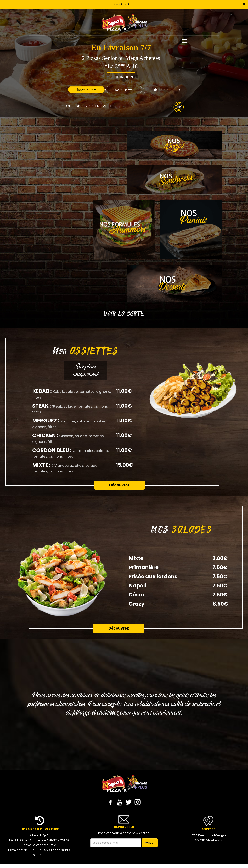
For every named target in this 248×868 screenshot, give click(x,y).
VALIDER (150, 843)
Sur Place (161, 90)
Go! (179, 107)
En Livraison (86, 90)
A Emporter (124, 90)
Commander (121, 76)
